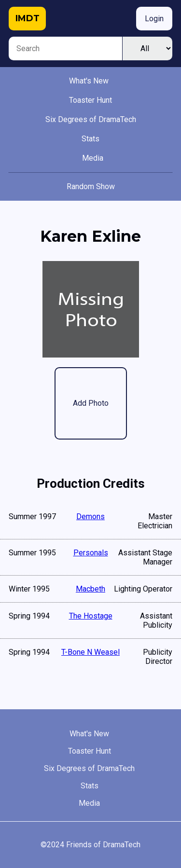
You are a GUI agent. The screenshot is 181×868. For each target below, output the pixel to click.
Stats (90, 139)
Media (93, 158)
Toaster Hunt (90, 100)
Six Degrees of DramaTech (91, 119)
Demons (90, 517)
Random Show (91, 186)
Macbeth (90, 589)
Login (154, 19)
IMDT (28, 18)
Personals (91, 553)
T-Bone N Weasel (90, 652)
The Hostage (91, 616)
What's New (89, 81)
